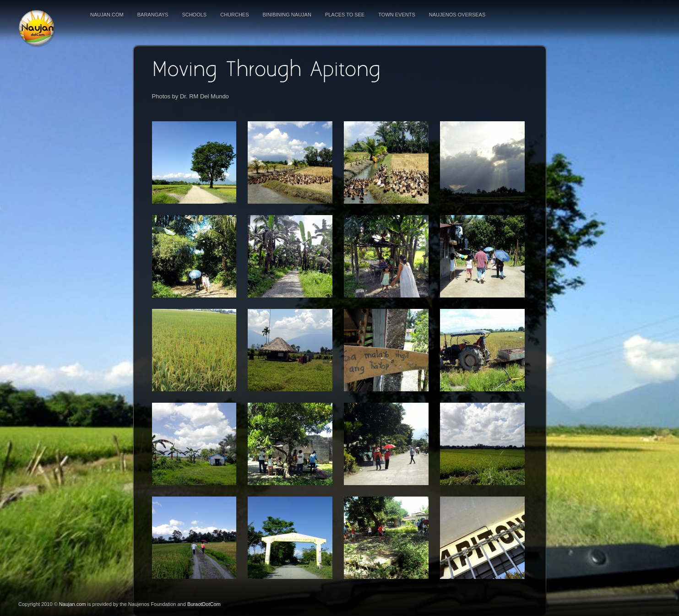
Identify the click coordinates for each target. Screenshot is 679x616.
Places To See (345, 15)
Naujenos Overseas (457, 15)
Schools (194, 15)
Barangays (153, 15)
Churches (234, 15)
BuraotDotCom (204, 604)
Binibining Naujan (287, 15)
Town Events (397, 15)
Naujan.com (107, 15)
